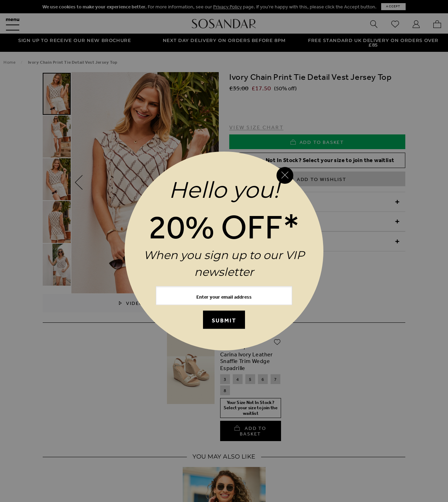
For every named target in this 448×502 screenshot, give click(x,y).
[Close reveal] (285, 175)
